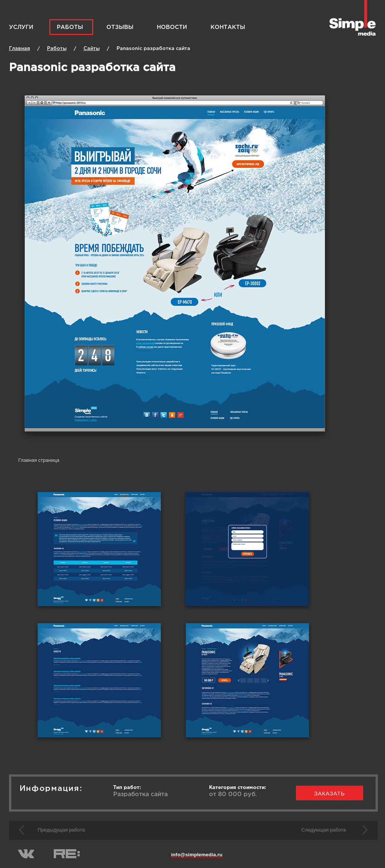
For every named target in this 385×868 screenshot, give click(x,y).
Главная (20, 49)
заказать (330, 793)
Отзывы (120, 27)
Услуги (21, 27)
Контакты (228, 27)
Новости (172, 27)
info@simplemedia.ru (197, 855)
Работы (70, 27)
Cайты (92, 49)
